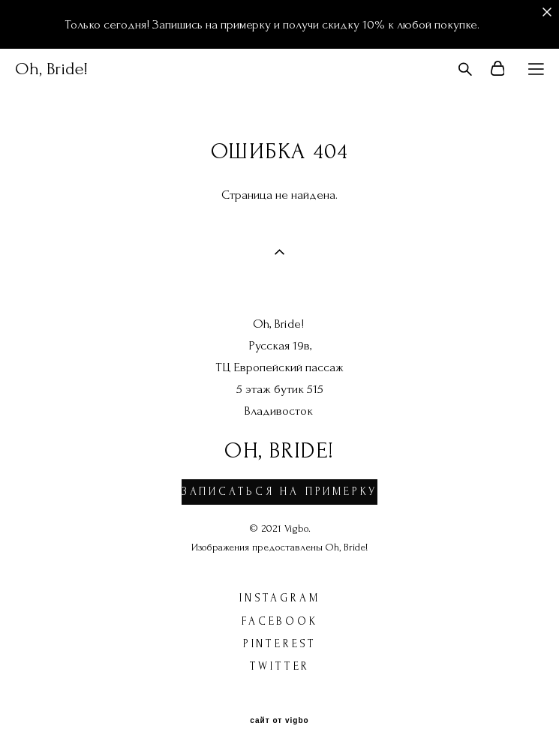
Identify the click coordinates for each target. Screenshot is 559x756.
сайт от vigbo (279, 721)
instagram (279, 598)
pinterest (280, 644)
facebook (279, 621)
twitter (280, 666)
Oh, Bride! (51, 69)
